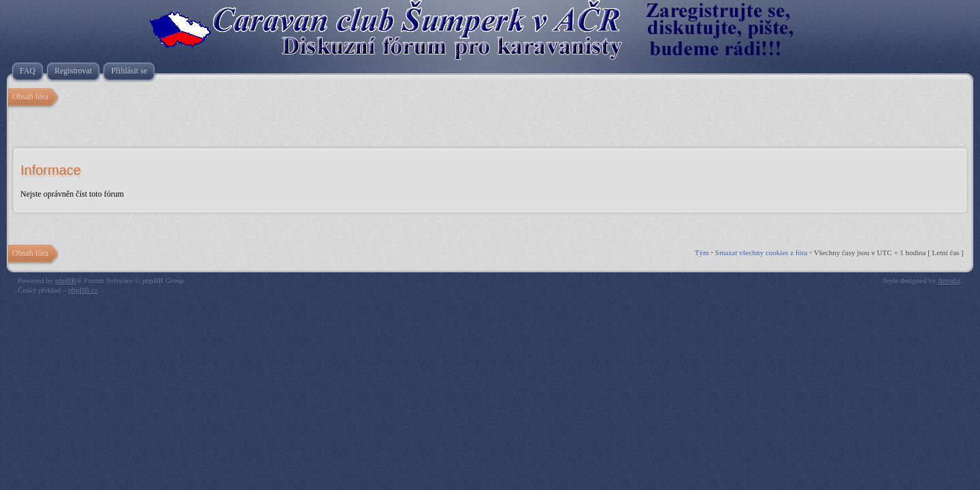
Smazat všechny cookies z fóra (762, 252)
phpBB (66, 280)
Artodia (949, 280)
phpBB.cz (83, 290)
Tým (702, 252)
